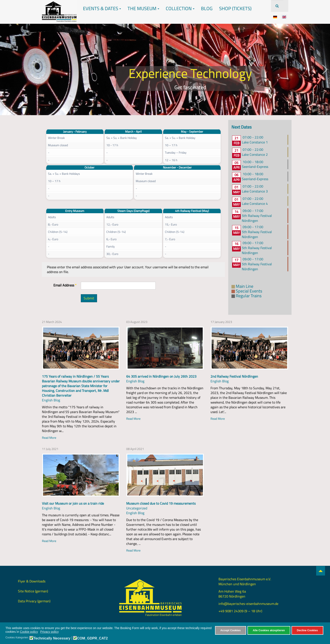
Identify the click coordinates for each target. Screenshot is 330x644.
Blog (207, 8)
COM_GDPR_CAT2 (92, 638)
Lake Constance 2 (255, 154)
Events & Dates (102, 8)
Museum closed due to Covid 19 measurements (161, 503)
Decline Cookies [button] (307, 630)
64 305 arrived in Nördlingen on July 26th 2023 (161, 376)
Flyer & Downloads (32, 581)
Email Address (65, 285)
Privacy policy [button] (49, 632)
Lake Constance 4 (255, 204)
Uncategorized (137, 508)
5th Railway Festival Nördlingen (257, 218)
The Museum (143, 8)
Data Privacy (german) (34, 601)
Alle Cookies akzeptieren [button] (269, 630)
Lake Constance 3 (255, 191)
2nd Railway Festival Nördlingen (234, 376)
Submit (89, 298)
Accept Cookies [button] (230, 630)
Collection (180, 8)
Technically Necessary (52, 638)
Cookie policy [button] (29, 632)
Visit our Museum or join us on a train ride (73, 503)
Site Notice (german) (33, 591)
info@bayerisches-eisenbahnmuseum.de (248, 604)
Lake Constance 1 (255, 142)
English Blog (51, 400)
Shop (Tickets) (235, 8)
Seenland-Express (255, 167)
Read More (49, 438)
